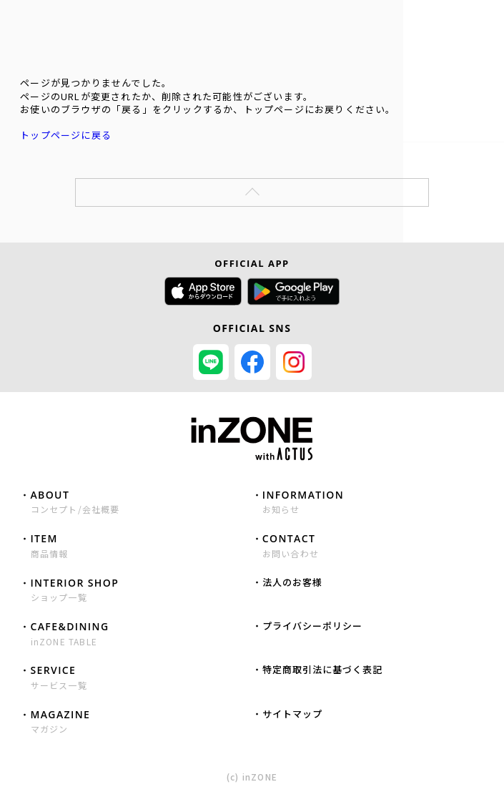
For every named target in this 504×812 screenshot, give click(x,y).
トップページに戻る (66, 135)
